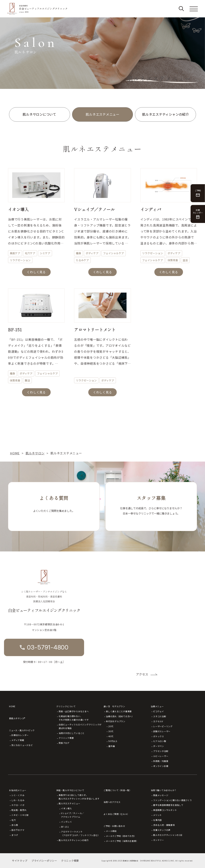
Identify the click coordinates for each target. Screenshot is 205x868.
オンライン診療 (161, 766)
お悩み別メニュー (18, 790)
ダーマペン (159, 746)
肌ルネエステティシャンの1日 (168, 835)
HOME (12, 706)
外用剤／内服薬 (161, 761)
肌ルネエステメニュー (102, 114)
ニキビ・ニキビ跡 (20, 815)
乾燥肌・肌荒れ (19, 810)
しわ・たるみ (18, 800)
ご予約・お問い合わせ (114, 826)
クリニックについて (66, 706)
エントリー (159, 840)
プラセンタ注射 (161, 751)
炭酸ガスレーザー (162, 731)
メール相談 (111, 831)
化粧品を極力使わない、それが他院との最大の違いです (74, 718)
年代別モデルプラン (116, 721)
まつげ (15, 835)
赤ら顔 (15, 825)
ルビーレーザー (161, 756)
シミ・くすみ (18, 795)
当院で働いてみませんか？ (164, 790)
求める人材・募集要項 (164, 825)
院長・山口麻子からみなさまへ (74, 711)
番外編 (112, 746)
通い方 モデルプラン (114, 706)
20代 (111, 726)
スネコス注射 (160, 716)
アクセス (142, 674)
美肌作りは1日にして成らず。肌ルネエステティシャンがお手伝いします (79, 797)
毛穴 (14, 820)
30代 (111, 731)
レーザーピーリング (163, 726)
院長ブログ (64, 743)
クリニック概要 (66, 738)
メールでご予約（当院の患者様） (122, 841)
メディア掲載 (18, 740)
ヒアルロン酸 (160, 741)
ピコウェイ (159, 711)
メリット (157, 815)
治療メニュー (157, 706)
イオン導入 (66, 808)
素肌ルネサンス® (17, 718)
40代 (111, 736)
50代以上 (113, 741)
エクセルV (158, 721)
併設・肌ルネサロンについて (70, 790)
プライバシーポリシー (44, 861)
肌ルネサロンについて (39, 114)
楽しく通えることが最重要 (119, 711)
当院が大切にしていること (72, 733)
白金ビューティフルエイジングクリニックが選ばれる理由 (80, 726)
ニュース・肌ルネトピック (22, 730)
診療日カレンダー (20, 735)
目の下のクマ (18, 830)
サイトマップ (20, 861)
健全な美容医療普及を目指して (168, 805)
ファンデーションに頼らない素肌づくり (173, 800)
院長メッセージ (161, 795)
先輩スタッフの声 (162, 830)
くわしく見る (36, 272)
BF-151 (65, 827)
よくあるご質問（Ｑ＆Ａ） (116, 814)
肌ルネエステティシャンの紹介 (166, 114)
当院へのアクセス (112, 802)
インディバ (66, 822)
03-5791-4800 (48, 647)
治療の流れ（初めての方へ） (120, 716)
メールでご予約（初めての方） (121, 836)
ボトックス (159, 736)
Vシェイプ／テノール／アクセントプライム (72, 815)
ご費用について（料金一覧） (118, 790)
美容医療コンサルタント (165, 810)
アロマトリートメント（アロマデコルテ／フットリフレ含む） (80, 833)
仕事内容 (157, 820)
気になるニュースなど (22, 745)
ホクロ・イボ (18, 805)
